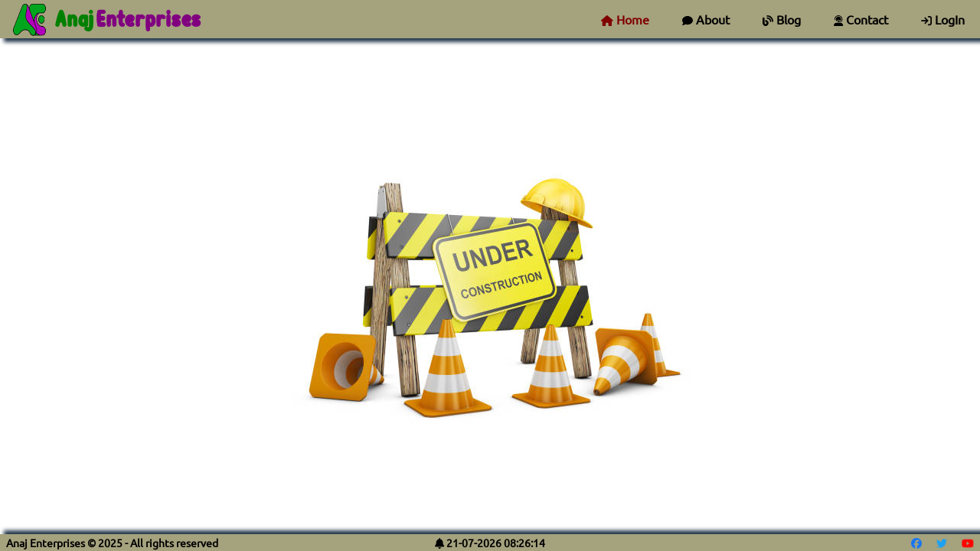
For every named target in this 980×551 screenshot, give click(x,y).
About (706, 19)
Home (625, 19)
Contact (861, 19)
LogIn (943, 19)
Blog (782, 19)
